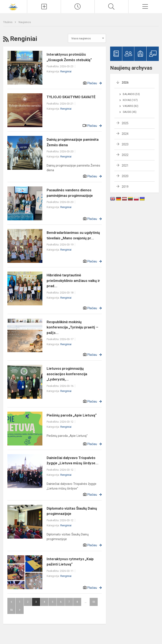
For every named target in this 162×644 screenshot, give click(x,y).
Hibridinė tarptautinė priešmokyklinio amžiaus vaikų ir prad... (73, 281)
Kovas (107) (130, 100)
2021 (125, 165)
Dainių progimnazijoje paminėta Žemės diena (73, 142)
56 (11, 610)
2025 (125, 123)
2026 (125, 83)
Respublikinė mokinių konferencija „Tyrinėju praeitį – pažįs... (72, 327)
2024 (125, 134)
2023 (125, 144)
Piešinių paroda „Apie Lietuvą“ (72, 415)
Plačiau (92, 83)
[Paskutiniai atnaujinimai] (78, 7)
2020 (125, 176)
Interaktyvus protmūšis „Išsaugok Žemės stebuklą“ (69, 57)
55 (94, 602)
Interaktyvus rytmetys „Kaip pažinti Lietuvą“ (70, 562)
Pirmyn (20, 610)
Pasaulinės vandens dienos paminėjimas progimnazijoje (70, 193)
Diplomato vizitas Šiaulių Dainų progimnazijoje (72, 511)
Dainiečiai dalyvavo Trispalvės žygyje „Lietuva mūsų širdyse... (73, 461)
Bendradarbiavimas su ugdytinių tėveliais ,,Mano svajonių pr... (73, 235)
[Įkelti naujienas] (44, 7)
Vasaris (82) (131, 106)
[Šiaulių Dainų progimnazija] (13, 6)
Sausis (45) (130, 112)
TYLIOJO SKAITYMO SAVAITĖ (71, 97)
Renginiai (66, 71)
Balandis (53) (131, 94)
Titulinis (8, 22)
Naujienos (25, 22)
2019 (125, 187)
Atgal (11, 602)
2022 (125, 155)
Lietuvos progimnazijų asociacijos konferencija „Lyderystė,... (67, 374)
